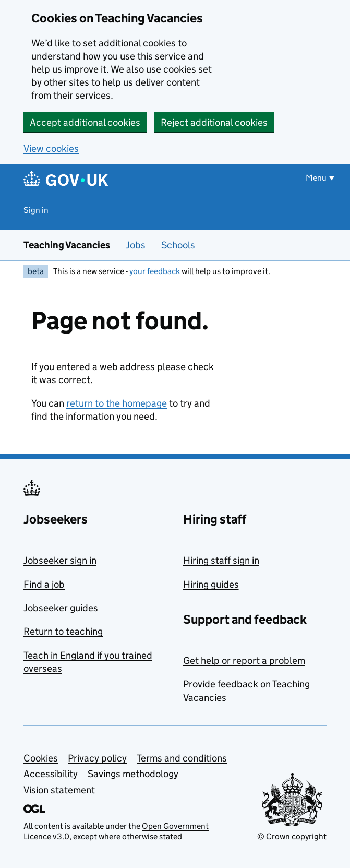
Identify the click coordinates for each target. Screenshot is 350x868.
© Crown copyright (292, 836)
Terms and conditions (182, 758)
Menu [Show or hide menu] (316, 178)
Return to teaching (63, 631)
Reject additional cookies (214, 122)
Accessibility (51, 774)
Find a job (44, 584)
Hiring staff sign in (221, 560)
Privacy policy (97, 758)
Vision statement (59, 790)
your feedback (155, 271)
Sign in (36, 210)
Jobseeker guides (61, 608)
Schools (178, 245)
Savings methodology (133, 774)
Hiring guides (211, 584)
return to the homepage (117, 403)
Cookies (41, 758)
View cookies (51, 148)
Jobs (136, 245)
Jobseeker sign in (60, 560)
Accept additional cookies (85, 122)
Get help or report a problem (244, 661)
